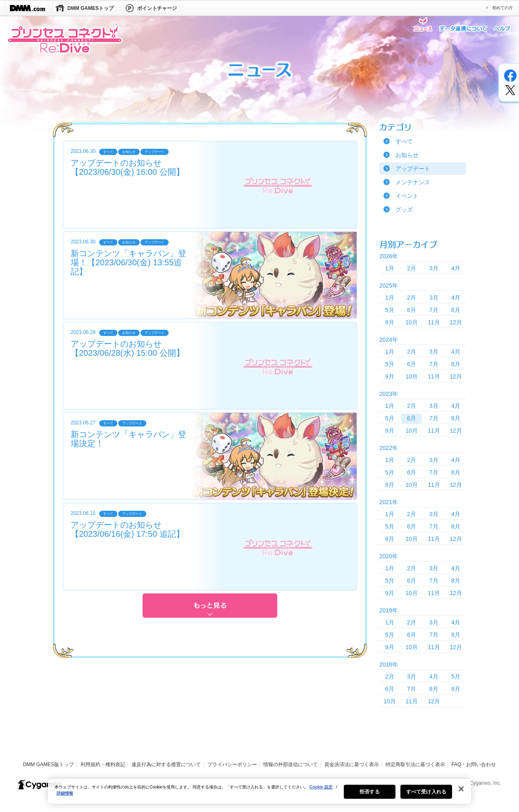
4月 (456, 268)
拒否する (369, 795)
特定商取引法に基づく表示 (415, 764)
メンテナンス (413, 182)
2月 (412, 268)
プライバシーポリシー (232, 764)
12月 (456, 322)
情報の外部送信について (290, 764)
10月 (412, 322)
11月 (434, 322)
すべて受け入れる (426, 795)
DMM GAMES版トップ (49, 764)
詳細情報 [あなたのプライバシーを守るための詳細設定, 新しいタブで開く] (65, 797)
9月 (390, 322)
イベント (407, 196)
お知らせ (407, 155)
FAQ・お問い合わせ (474, 764)
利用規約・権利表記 (103, 764)
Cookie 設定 (321, 790)
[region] (259, 795)
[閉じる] (461, 792)
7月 (434, 310)
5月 (390, 310)
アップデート (413, 169)
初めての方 (502, 8)
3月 (434, 268)
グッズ (404, 210)
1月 (390, 268)
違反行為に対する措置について (166, 764)
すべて (404, 141)
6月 (412, 310)
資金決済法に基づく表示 (352, 764)
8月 (456, 310)
